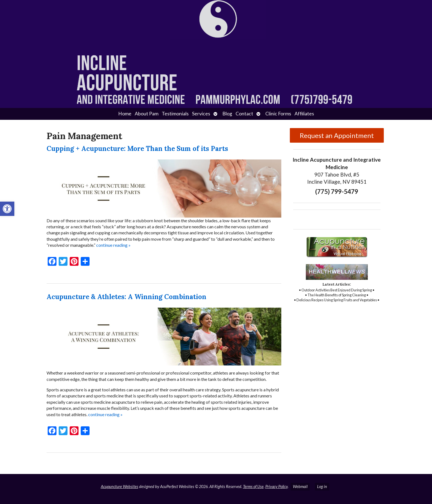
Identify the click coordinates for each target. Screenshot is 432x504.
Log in (322, 487)
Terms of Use (253, 487)
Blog (227, 114)
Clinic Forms (278, 114)
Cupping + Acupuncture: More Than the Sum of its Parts (137, 149)
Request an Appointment (337, 135)
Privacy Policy (276, 487)
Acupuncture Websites (120, 487)
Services (201, 114)
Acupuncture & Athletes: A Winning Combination (126, 297)
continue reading (113, 245)
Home (125, 114)
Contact (244, 114)
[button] (7, 209)
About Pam (147, 114)
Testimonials (175, 114)
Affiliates (304, 114)
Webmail (300, 487)
